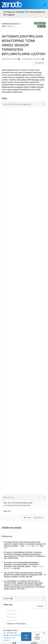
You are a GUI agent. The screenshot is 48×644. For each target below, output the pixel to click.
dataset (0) (11, 614)
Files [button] (24, 497)
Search (40, 606)
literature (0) (12, 610)
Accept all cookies (26, 637)
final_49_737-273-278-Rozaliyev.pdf (18, 503)
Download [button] (38, 518)
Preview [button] (27, 518)
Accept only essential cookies (37, 637)
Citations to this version (16, 624)
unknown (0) (12, 620)
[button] (24, 104)
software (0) (11, 617)
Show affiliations (39, 63)
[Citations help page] (12, 598)
